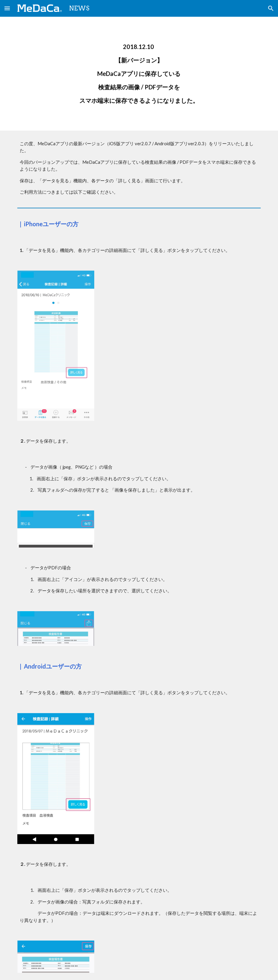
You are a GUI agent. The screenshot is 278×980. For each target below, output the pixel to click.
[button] (7, 8)
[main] (139, 74)
